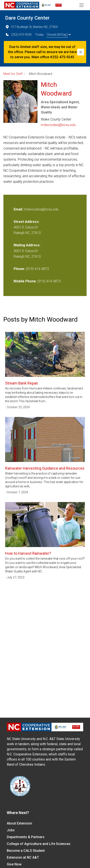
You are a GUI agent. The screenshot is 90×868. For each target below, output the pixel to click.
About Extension (19, 823)
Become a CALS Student (26, 851)
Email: (19, 209)
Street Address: (26, 222)
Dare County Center (27, 18)
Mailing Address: (27, 245)
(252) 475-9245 (18, 35)
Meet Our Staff (13, 74)
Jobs (11, 830)
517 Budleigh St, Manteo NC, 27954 (31, 27)
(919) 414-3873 (37, 269)
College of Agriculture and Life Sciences (39, 844)
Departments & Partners (26, 837)
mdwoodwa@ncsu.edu (58, 125)
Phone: (19, 269)
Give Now (14, 864)
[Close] (81, 52)
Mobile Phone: (25, 281)
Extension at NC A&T (23, 857)
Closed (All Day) (59, 35)
